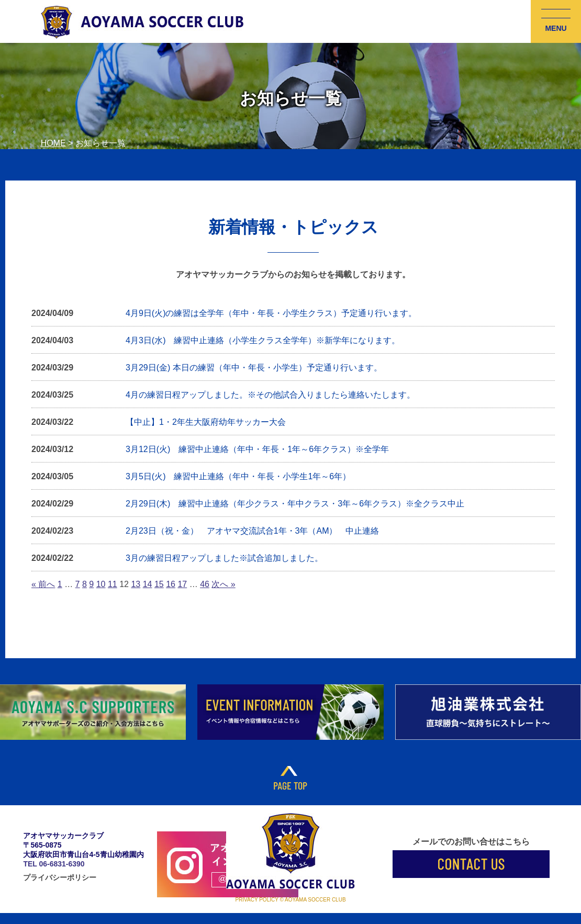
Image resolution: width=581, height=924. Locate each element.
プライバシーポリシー (60, 877)
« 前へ (43, 584)
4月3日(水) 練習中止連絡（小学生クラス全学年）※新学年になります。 (263, 340)
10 (101, 584)
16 (171, 584)
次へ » (223, 584)
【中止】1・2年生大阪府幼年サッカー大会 (206, 422)
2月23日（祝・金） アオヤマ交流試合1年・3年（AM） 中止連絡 (253, 531)
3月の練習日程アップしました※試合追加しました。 (224, 558)
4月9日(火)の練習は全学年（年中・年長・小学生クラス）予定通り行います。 (271, 313)
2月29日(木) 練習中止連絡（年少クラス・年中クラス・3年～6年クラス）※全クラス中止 (295, 504)
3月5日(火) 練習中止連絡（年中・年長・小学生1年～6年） (238, 476)
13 (136, 584)
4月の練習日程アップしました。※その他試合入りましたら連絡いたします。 (270, 395)
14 (148, 584)
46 (205, 584)
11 (113, 584)
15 (159, 584)
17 (182, 584)
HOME (53, 143)
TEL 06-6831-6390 (54, 864)
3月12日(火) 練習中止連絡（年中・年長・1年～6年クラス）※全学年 (257, 449)
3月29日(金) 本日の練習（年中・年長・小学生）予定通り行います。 (254, 368)
